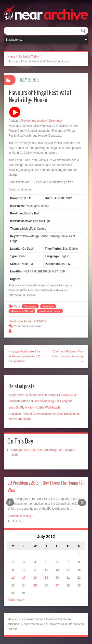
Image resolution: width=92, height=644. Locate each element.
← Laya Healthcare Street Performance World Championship (24, 356)
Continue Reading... (21, 516)
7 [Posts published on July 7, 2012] (68, 562)
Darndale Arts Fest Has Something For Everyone (40, 401)
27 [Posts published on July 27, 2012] (57, 585)
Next (82, 503)
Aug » (21, 600)
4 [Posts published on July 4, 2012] (35, 562)
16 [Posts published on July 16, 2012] (13, 578)
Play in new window (34, 121)
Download (56, 121)
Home (11, 57)
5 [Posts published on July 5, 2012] (46, 562)
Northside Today (28, 57)
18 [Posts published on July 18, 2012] (35, 578)
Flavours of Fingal (22, 311)
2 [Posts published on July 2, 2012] (13, 562)
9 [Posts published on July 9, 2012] (13, 570)
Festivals (48, 306)
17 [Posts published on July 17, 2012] (24, 578)
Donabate (30, 306)
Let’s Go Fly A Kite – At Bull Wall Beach (34, 408)
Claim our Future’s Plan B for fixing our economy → (68, 356)
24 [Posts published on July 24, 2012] (24, 585)
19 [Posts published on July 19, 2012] (46, 578)
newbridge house (50, 311)
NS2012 (41, 321)
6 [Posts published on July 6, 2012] (57, 562)
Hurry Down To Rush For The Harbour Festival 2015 (43, 395)
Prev (10, 503)
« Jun (11, 600)
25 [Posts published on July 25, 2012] (35, 585)
